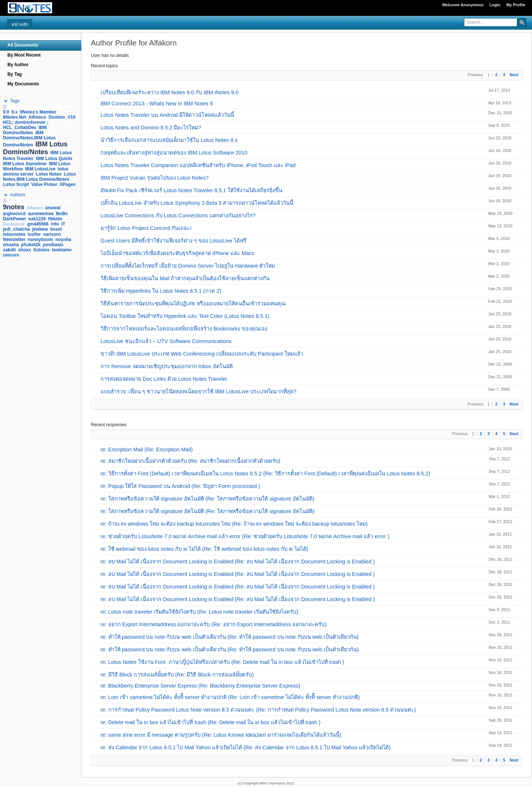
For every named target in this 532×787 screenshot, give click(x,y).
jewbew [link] (40, 229)
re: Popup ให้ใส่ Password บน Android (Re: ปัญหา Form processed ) (180, 486)
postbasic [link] (53, 245)
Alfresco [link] (37, 117)
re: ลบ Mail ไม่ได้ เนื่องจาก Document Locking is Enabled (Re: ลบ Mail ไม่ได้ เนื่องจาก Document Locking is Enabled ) (238, 562)
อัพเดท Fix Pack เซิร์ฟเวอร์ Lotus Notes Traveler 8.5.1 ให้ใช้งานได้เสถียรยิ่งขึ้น (191, 190)
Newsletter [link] (14, 240)
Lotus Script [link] (16, 184)
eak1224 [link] (37, 219)
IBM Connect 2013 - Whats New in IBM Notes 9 (157, 104)
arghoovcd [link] (14, 214)
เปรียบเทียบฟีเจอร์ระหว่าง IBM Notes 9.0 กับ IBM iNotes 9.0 (170, 92)
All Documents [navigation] (23, 45)
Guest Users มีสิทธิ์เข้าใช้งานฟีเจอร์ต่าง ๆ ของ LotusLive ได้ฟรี (173, 241)
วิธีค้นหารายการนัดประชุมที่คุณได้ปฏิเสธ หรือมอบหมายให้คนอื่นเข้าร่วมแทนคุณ (193, 303)
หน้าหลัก (20, 24)
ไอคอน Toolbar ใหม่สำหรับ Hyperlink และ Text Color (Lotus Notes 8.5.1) (185, 316)
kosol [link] (56, 229)
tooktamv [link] (62, 250)
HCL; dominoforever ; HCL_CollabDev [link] (26, 125)
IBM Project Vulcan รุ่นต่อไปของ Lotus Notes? (155, 178)
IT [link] (63, 224)
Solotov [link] (41, 250)
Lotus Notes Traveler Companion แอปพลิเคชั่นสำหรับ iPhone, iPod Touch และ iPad (198, 165)
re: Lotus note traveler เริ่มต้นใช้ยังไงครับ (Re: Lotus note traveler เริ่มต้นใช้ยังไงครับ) (199, 612)
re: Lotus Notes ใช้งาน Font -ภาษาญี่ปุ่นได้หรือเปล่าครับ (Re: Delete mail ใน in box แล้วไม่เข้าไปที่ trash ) (222, 662)
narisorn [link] (52, 234)
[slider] (4, 107)
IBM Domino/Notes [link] (25, 130)
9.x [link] (15, 112)
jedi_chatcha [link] (16, 229)
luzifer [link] (34, 234)
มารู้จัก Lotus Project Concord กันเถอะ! (146, 228)
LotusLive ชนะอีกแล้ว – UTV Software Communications (166, 341)
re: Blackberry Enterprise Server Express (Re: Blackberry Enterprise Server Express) (200, 686)
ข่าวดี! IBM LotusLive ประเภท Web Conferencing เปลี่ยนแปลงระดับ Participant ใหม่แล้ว (202, 354)
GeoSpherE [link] (14, 224)
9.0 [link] (6, 112)
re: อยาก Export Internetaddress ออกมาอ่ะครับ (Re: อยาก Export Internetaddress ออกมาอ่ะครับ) (214, 624)
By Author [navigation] (18, 65)
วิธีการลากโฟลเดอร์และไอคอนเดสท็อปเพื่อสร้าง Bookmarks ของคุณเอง (184, 329)
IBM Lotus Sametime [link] (25, 164)
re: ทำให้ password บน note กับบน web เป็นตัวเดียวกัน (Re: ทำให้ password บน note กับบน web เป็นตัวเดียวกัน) (230, 637)
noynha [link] (63, 240)
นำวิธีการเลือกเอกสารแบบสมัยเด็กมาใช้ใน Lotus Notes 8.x (169, 140)
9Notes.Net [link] (15, 117)
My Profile (516, 5)
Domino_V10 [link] (62, 117)
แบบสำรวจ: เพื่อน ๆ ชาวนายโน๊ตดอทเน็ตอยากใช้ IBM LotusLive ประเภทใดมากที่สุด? (198, 391)
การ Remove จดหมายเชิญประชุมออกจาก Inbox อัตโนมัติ (167, 366)
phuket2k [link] (31, 245)
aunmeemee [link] (41, 214)
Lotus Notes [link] (49, 174)
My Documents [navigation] (23, 84)
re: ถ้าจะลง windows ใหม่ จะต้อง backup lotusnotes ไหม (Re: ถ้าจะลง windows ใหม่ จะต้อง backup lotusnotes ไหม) (234, 524)
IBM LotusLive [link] (40, 169)
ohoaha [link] (11, 245)
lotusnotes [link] (14, 234)
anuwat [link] (53, 208)
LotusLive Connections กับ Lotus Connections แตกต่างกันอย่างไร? (178, 216)
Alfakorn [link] (35, 208)
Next (514, 75)
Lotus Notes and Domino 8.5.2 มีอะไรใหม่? (151, 128)
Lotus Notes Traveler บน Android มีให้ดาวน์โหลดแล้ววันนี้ (167, 115)
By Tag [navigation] (15, 74)
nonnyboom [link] (40, 240)
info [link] (55, 224)
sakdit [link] (9, 250)
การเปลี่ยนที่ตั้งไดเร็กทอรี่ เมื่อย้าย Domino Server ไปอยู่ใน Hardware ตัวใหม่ (188, 266)
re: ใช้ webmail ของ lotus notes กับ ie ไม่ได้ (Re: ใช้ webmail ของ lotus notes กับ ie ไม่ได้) (204, 549)
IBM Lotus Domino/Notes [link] (35, 148)
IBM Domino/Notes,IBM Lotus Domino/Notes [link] (29, 139)
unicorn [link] (11, 255)
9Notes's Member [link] (38, 112)
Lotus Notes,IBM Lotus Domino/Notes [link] (39, 177)
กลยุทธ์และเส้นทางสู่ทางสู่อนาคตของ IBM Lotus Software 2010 (174, 153)
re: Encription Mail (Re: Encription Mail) (147, 450)
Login (495, 5)
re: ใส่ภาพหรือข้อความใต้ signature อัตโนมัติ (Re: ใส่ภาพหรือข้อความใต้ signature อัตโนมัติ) (207, 499)
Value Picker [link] (44, 184)
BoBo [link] (62, 214)
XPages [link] (67, 184)
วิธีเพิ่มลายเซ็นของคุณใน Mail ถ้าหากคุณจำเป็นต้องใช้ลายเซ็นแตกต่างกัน (185, 278)
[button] (522, 22)
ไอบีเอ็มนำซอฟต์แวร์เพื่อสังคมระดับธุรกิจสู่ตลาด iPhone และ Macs (177, 253)
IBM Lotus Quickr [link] (54, 159)
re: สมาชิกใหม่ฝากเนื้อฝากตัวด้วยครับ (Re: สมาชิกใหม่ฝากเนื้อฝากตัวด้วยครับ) (190, 461)
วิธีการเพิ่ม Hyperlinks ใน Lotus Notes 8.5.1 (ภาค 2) (161, 291)
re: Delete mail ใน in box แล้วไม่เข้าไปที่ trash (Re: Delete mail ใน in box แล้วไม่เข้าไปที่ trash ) (211, 722)
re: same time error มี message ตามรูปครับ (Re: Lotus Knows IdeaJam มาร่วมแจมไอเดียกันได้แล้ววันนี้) (221, 735)
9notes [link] (14, 207)
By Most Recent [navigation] (24, 55)
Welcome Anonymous (463, 5)
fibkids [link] (55, 219)
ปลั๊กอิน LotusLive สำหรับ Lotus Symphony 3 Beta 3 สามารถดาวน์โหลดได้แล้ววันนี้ (197, 203)
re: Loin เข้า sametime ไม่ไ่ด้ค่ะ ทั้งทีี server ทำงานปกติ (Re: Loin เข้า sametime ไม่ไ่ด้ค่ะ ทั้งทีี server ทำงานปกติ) (230, 697)
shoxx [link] (25, 250)
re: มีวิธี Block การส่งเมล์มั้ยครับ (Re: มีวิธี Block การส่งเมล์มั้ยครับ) (177, 675)
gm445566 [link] (38, 224)
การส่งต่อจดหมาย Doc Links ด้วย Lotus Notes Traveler (164, 379)
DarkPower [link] (15, 219)
